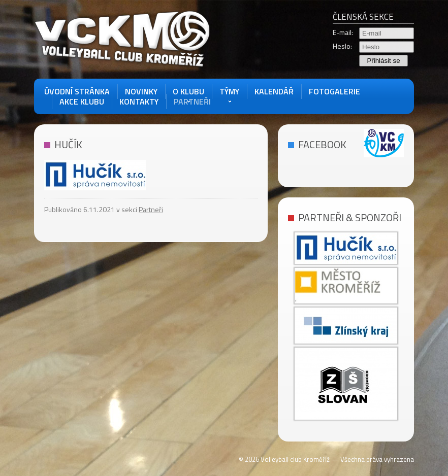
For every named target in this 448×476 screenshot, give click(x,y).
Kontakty (139, 101)
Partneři (192, 101)
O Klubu (188, 91)
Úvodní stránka (77, 91)
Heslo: (342, 46)
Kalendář (274, 91)
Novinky (141, 91)
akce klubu (82, 101)
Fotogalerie (334, 91)
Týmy (229, 91)
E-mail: (343, 32)
